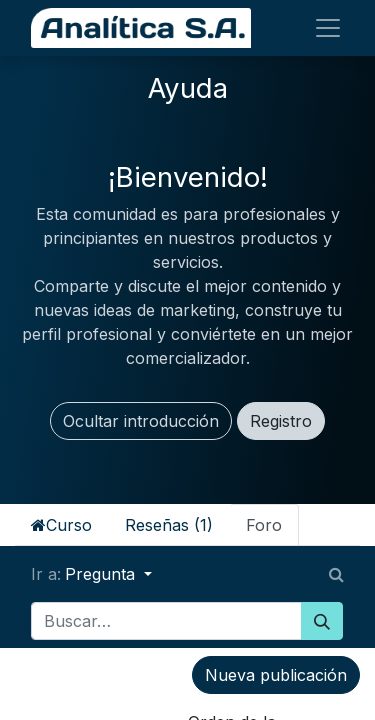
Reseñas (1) (169, 525)
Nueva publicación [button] (276, 675)
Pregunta (102, 574)
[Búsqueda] (322, 621)
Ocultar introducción (141, 421)
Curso (61, 525)
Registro (281, 421)
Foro (264, 525)
